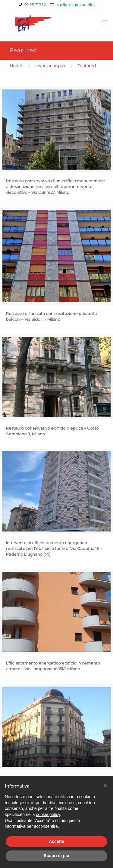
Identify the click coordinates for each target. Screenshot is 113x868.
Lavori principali (50, 66)
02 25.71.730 (35, 5)
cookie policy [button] (48, 814)
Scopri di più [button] (56, 856)
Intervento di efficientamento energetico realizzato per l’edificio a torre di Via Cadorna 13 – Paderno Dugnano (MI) (54, 548)
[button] (105, 785)
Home (16, 66)
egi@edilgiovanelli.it (75, 5)
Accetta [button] (56, 841)
